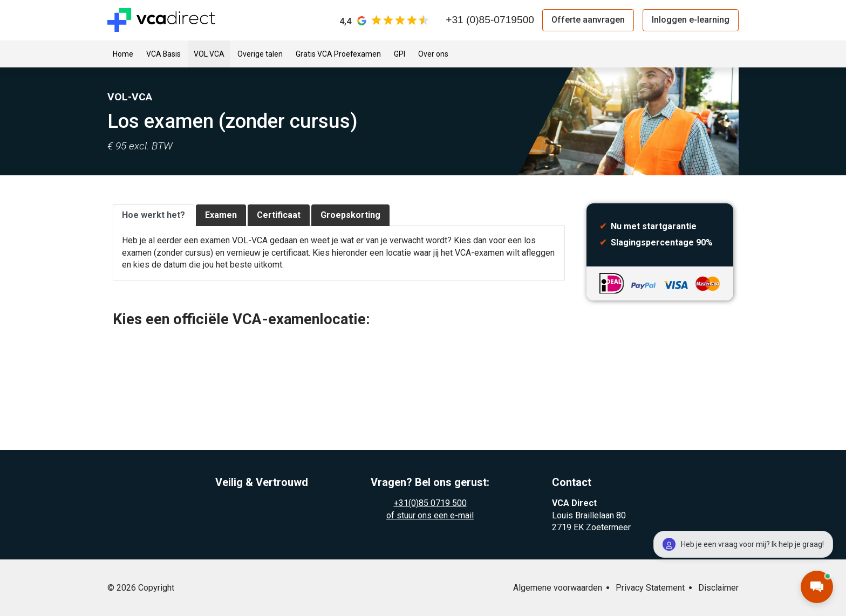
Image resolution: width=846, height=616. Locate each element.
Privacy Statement (650, 588)
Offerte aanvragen (588, 20)
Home (123, 54)
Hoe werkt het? (153, 215)
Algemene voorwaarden (558, 588)
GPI (400, 54)
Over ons (433, 54)
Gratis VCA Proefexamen (338, 54)
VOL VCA (209, 54)
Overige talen (260, 54)
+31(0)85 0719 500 (430, 503)
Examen (221, 215)
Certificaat (279, 215)
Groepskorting (350, 215)
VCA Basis (163, 54)
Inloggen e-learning (691, 20)
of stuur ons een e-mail (430, 515)
